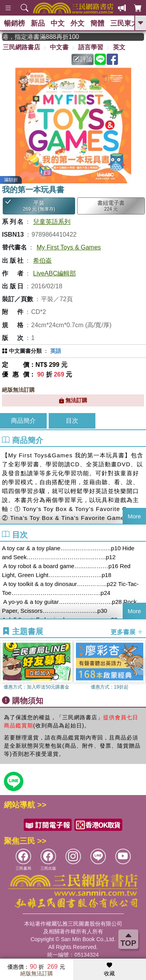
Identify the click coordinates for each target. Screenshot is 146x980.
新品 (38, 23)
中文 (58, 23)
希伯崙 (42, 261)
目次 (72, 421)
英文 (119, 47)
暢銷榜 (14, 23)
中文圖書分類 (25, 351)
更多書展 (127, 632)
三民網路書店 (21, 47)
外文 (77, 23)
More (134, 516)
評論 (83, 59)
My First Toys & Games (69, 247)
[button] (140, 666)
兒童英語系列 (52, 222)
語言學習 (91, 47)
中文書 (59, 47)
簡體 (97, 23)
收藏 (109, 970)
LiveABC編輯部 (55, 273)
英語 (56, 351)
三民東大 (124, 23)
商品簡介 (23, 421)
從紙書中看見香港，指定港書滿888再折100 (45, 37)
